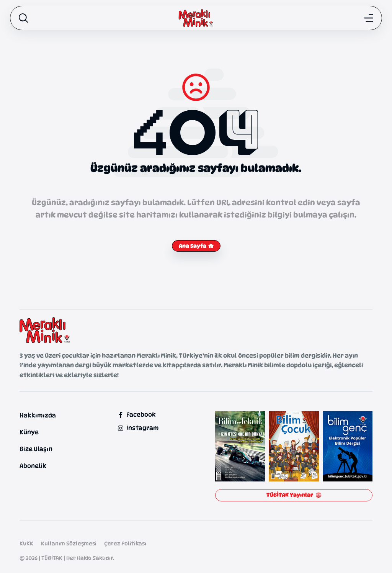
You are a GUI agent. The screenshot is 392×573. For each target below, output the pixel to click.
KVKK (26, 543)
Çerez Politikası (125, 543)
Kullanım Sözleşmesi (69, 543)
